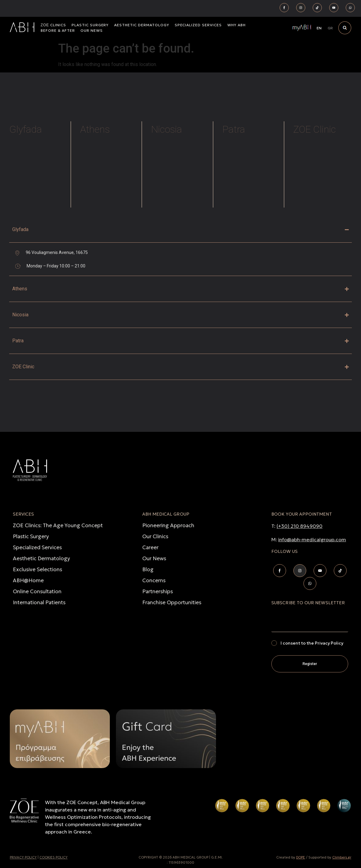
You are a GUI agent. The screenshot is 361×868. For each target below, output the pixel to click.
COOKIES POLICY (54, 857)
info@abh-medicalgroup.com (312, 539)
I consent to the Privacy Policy (312, 643)
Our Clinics (155, 536)
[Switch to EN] (319, 28)
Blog (148, 569)
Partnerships (158, 591)
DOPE (301, 857)
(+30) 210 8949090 (300, 526)
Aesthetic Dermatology (41, 558)
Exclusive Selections (37, 569)
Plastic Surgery (31, 536)
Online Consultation (37, 591)
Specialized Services (37, 547)
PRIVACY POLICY (23, 857)
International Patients (39, 602)
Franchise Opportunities (172, 602)
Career (150, 547)
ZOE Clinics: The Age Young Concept (58, 525)
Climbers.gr (342, 857)
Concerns (154, 580)
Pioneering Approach (168, 525)
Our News (154, 558)
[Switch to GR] (330, 28)
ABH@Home (28, 580)
